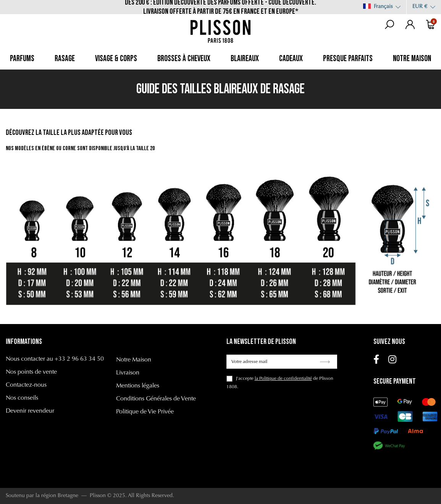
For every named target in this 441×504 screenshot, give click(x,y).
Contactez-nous (26, 385)
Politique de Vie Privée (145, 412)
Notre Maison (134, 360)
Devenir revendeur (30, 411)
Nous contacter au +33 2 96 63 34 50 (55, 359)
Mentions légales (138, 386)
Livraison (128, 373)
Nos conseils (22, 398)
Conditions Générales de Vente (156, 399)
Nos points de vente (31, 372)
